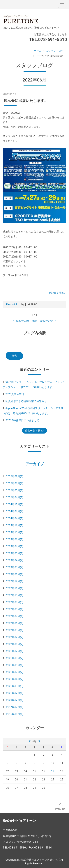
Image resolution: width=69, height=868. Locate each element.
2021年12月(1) (15, 651)
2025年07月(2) (15, 483)
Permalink (12, 304)
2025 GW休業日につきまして (22, 420)
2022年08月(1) (15, 609)
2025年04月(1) (15, 497)
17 (53, 771)
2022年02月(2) (15, 637)
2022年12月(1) (15, 581)
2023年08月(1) (15, 539)
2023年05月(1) (15, 553)
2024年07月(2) (15, 511)
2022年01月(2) (15, 644)
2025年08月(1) (15, 476)
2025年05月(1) (15, 490)
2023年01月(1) (15, 574)
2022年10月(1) (15, 595)
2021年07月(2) (15, 672)
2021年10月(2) (15, 658)
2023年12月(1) (15, 525)
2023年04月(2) (15, 560)
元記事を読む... (57, 293)
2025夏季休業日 (15, 394)
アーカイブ (35, 464)
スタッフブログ (54, 51)
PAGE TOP (61, 807)
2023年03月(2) (15, 567)
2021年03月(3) (15, 686)
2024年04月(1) (15, 518)
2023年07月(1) (15, 546)
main (34, 321)
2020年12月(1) (15, 700)
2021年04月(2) (15, 679)
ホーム (38, 51)
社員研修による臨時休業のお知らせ (26, 401)
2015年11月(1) (15, 714)
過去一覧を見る (34, 431)
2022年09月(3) (15, 602)
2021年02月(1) (15, 693)
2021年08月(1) (15, 665)
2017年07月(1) (15, 707)
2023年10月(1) (15, 532)
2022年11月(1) (15, 588)
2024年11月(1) (15, 504)
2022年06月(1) (15, 623)
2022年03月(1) (15, 630)
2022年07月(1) (15, 616)
